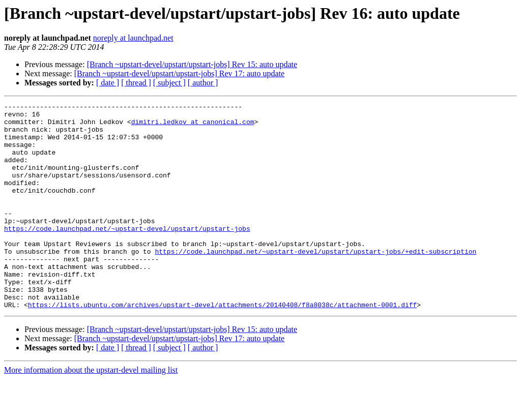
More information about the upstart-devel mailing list (91, 411)
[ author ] (203, 83)
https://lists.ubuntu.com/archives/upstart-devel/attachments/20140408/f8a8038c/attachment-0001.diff (222, 346)
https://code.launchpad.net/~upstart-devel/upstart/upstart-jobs (127, 254)
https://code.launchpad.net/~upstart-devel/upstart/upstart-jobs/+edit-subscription (315, 282)
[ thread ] (136, 83)
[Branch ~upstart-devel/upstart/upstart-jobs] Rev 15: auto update (192, 64)
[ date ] (108, 83)
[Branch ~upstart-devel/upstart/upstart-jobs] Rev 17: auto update (179, 73)
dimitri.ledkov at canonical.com (193, 126)
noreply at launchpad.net (133, 38)
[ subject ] (169, 83)
